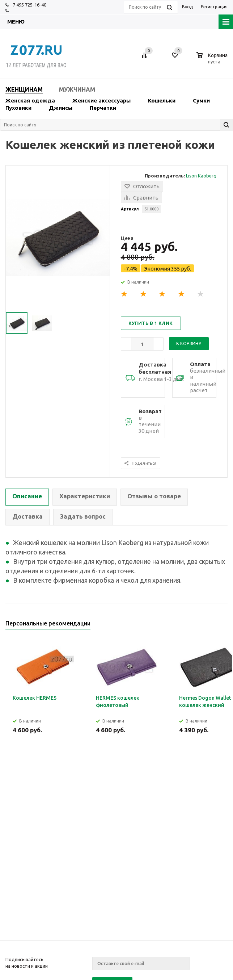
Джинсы (61, 108)
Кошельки (162, 100)
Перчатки (103, 108)
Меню (16, 22)
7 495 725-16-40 (29, 5)
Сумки (201, 100)
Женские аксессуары (101, 100)
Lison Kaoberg (201, 176)
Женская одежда (30, 100)
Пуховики (18, 108)
